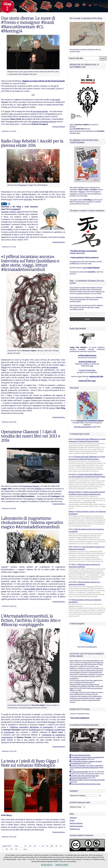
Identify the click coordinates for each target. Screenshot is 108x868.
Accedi (72, 820)
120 (25, 846)
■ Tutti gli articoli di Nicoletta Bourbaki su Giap (85, 784)
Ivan (62, 365)
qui (91, 366)
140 (35, 846)
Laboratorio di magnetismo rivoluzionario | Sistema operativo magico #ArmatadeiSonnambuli (32, 523)
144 (47, 846)
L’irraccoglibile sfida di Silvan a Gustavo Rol (42, 589)
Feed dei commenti (76, 826)
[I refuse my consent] (105, 860)
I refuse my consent (62, 865)
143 (43, 846)
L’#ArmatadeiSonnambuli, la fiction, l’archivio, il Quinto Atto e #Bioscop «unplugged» (31, 620)
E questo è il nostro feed (87, 370)
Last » (25, 849)
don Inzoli (56, 100)
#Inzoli (4, 102)
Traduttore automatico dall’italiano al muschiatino (31, 727)
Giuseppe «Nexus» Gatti (11, 212)
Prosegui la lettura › (59, 127)
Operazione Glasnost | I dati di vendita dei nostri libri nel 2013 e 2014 (31, 436)
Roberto (71, 512)
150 (7, 849)
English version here (77, 253)
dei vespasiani (52, 367)
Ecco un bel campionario (80, 718)
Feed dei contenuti (76, 823)
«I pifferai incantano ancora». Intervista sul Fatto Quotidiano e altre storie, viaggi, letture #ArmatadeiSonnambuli (30, 263)
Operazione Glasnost (31, 486)
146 (56, 846)
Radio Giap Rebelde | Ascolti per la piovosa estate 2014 (32, 143)
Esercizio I (23, 185)
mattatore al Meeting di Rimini (44, 122)
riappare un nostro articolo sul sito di (43, 81)
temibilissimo (35, 730)
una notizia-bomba (40, 111)
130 (30, 846)
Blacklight (59, 859)
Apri (71, 125)
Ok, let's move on (47, 865)
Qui (71, 129)
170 (16, 849)
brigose (82, 192)
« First (16, 846)
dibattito (38, 489)
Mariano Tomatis (75, 492)
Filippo (4, 367)
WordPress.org (75, 829)
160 (12, 849)
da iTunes (28, 199)
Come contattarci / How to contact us (85, 257)
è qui (9, 199)
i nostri (91, 268)
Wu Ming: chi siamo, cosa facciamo (84, 251)
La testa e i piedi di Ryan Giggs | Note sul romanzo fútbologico (30, 763)
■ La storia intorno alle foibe (79, 772)
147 (61, 846)
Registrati (73, 818)
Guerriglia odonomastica (83, 427)
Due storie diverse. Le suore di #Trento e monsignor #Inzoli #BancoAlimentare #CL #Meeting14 (28, 25)
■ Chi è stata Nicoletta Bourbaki (80, 755)
